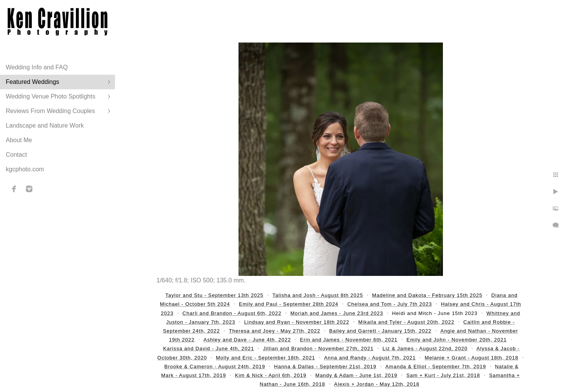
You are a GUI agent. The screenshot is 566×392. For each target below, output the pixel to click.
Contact (16, 155)
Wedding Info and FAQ (37, 67)
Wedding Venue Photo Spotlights (51, 96)
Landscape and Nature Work (45, 125)
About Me (19, 140)
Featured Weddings (32, 82)
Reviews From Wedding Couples (50, 111)
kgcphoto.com (25, 169)
